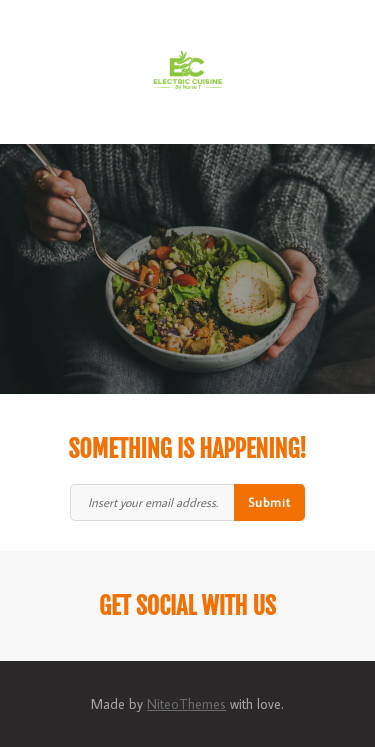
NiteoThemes (186, 704)
